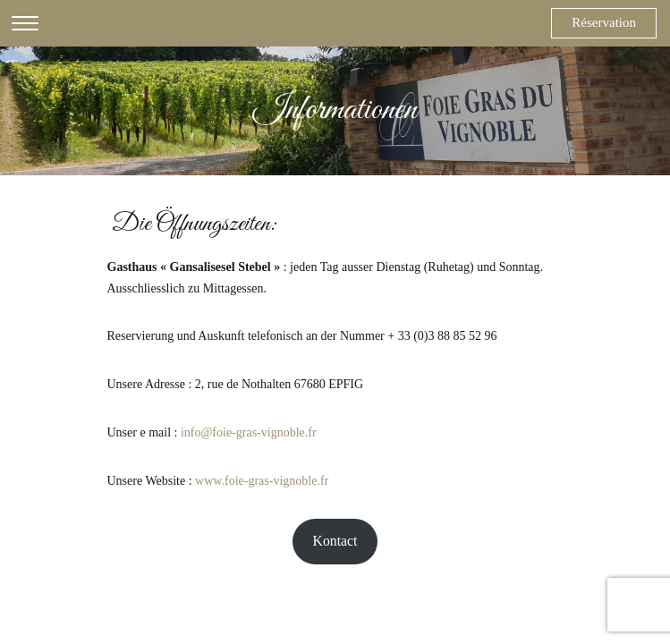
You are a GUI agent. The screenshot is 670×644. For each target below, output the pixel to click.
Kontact (335, 541)
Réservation (604, 22)
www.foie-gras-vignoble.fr (262, 481)
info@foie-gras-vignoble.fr (249, 432)
